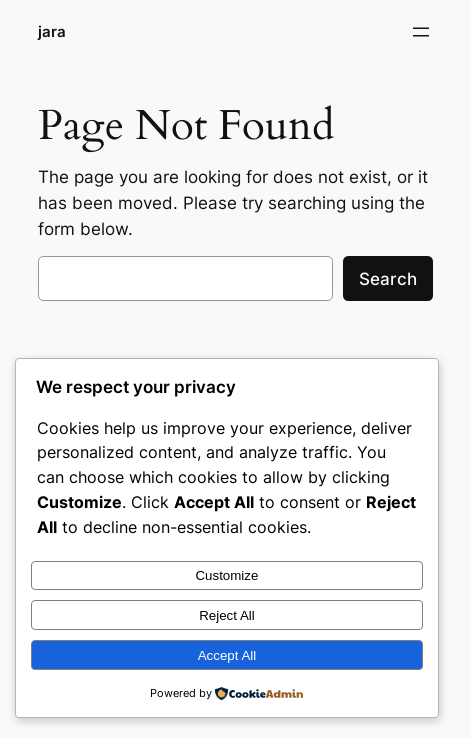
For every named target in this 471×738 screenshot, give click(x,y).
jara (52, 32)
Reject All (227, 615)
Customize (226, 575)
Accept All (227, 655)
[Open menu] (421, 32)
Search (388, 279)
